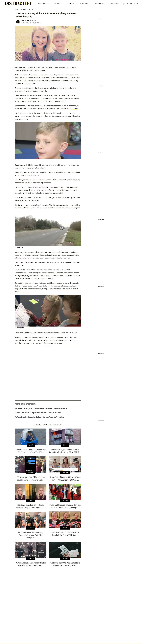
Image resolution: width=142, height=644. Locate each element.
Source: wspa (19, 160)
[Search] (124, 3)
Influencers (84, 4)
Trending (71, 4)
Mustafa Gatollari (29, 21)
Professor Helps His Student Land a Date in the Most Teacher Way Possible (39, 417)
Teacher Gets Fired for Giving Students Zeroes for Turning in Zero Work (38, 413)
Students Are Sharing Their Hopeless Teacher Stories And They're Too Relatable (41, 408)
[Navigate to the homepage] (19, 3)
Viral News (23, 9)
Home (17, 9)
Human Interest (99, 4)
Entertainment (43, 4)
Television (58, 4)
